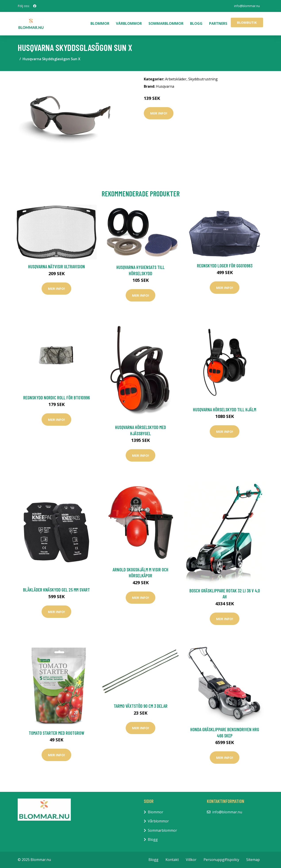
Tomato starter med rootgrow (57, 733)
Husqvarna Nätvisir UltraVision (57, 266)
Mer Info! (159, 113)
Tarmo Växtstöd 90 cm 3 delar (141, 706)
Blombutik (247, 22)
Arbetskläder (176, 79)
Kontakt (172, 860)
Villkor (191, 860)
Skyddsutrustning (203, 79)
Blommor (100, 23)
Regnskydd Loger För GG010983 (225, 266)
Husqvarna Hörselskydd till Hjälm (225, 409)
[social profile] (35, 6)
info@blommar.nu (247, 6)
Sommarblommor (166, 23)
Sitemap (253, 860)
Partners (218, 23)
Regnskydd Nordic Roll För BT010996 (57, 397)
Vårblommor (129, 23)
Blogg (196, 23)
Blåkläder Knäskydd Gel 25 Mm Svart (56, 590)
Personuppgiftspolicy (221, 860)
